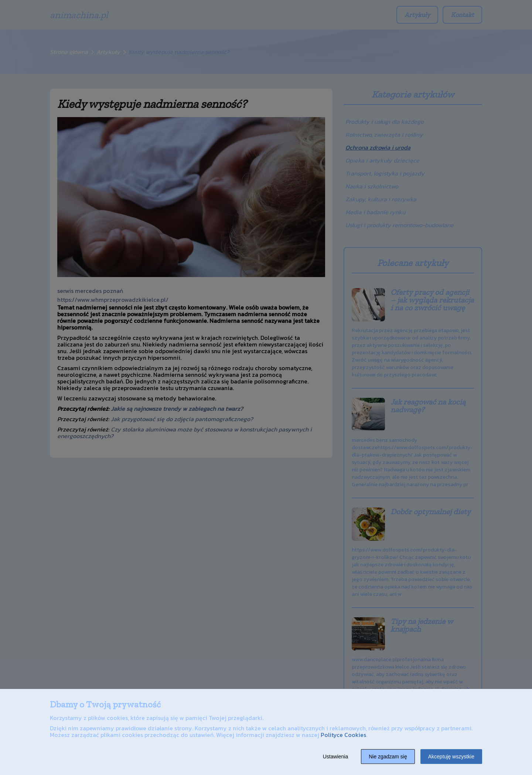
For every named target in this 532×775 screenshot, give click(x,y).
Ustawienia (335, 757)
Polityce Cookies (343, 735)
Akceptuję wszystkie (451, 757)
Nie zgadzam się (388, 757)
